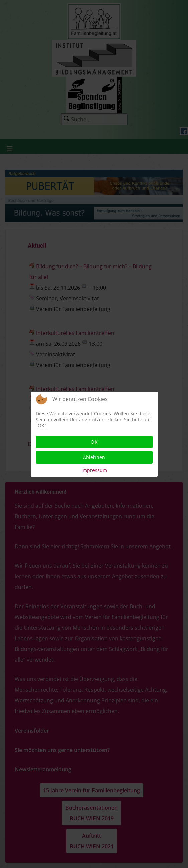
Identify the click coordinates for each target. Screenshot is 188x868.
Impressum (94, 470)
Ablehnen (94, 457)
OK (94, 442)
